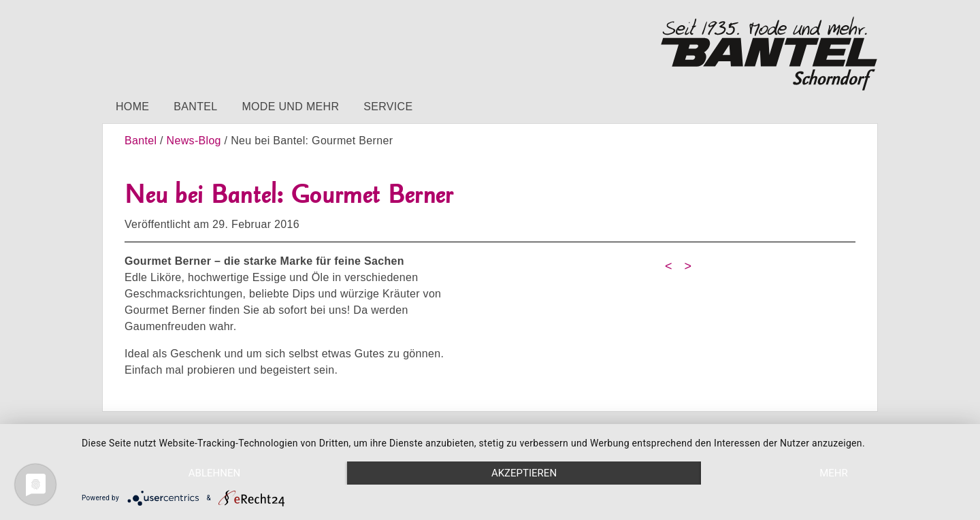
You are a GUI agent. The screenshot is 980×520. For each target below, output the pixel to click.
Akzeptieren (524, 473)
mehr (834, 473)
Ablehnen (214, 473)
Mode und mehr (290, 107)
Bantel (195, 107)
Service (388, 107)
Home (132, 107)
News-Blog (194, 141)
